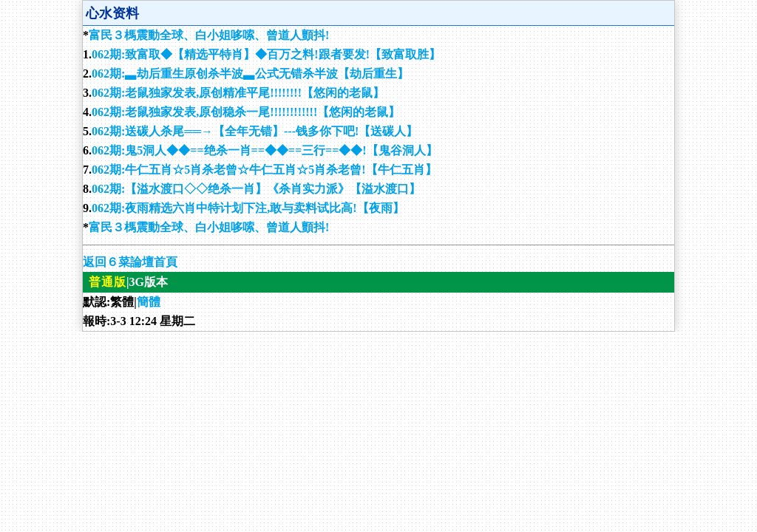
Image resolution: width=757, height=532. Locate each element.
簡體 (149, 302)
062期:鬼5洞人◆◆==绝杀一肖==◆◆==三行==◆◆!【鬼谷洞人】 (265, 150)
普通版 (108, 282)
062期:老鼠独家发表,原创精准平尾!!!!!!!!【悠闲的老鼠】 (238, 93)
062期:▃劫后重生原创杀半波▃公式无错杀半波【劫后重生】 (250, 74)
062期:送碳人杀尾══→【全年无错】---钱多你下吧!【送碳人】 (255, 131)
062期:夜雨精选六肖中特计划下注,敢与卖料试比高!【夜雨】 (248, 208)
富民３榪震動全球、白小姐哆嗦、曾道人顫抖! (209, 35)
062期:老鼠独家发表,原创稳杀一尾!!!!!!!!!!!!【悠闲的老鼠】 (246, 112)
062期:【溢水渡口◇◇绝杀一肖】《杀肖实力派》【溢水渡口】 (256, 189)
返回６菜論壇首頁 (130, 262)
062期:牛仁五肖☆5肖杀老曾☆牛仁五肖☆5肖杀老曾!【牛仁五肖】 (264, 170)
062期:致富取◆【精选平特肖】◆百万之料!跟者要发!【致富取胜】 (266, 54)
